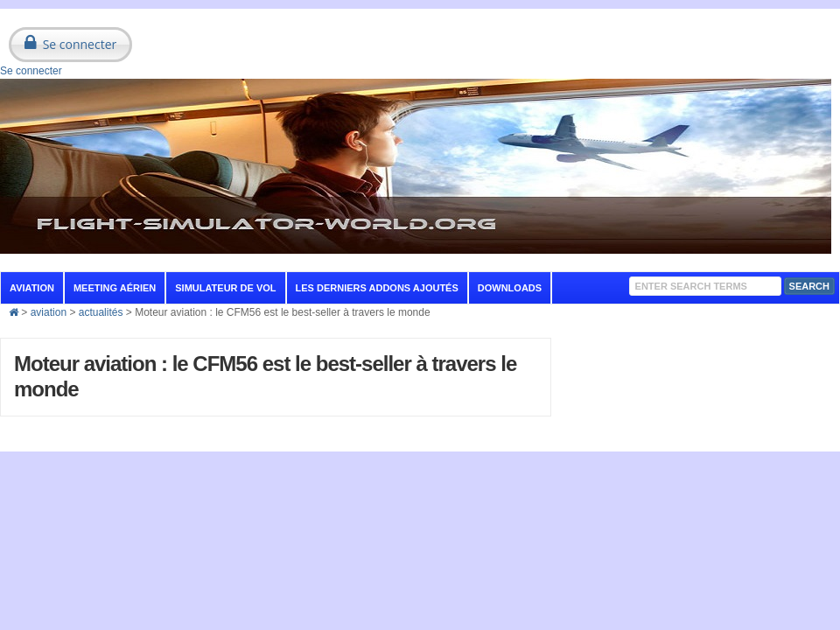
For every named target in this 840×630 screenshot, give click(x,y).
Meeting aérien (115, 288)
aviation (32, 288)
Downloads (510, 288)
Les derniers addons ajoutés (377, 288)
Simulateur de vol (225, 288)
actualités (101, 312)
